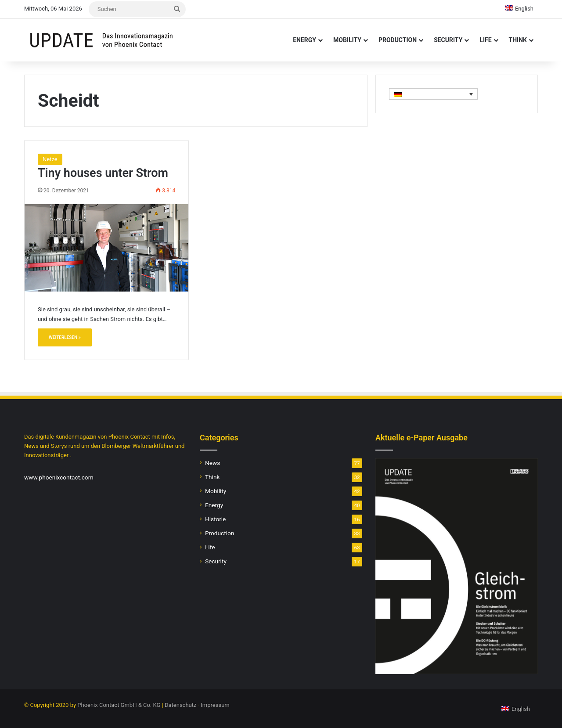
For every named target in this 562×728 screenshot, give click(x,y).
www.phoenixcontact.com (59, 477)
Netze (50, 159)
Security (448, 40)
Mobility (347, 40)
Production (398, 40)
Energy (304, 40)
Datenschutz (180, 705)
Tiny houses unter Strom (103, 173)
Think (518, 40)
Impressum (215, 705)
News (213, 463)
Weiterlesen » (65, 337)
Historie (215, 519)
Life (485, 40)
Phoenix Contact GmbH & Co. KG (119, 705)
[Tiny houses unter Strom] (106, 248)
